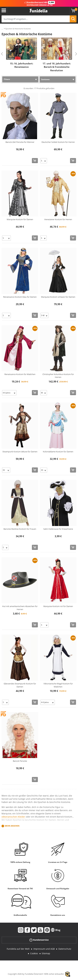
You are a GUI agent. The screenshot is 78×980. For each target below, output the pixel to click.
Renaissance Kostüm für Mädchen (20, 374)
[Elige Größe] (44, 161)
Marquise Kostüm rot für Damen (58, 606)
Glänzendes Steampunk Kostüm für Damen (20, 685)
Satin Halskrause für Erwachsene (58, 529)
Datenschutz (65, 949)
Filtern (7, 79)
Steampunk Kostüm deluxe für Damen (20, 452)
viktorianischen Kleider (13, 817)
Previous (2, 54)
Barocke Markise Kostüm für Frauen (20, 529)
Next (76, 54)
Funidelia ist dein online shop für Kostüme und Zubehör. (39, 11)
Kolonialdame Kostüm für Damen (58, 452)
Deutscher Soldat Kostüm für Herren (58, 142)
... (2, 29)
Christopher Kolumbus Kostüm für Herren (58, 376)
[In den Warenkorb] (35, 161)
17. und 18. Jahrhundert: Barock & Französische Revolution (57, 67)
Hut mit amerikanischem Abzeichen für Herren (20, 608)
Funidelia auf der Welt (18, 949)
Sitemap (46, 953)
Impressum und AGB (44, 949)
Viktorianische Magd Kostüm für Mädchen (58, 685)
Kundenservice (39, 940)
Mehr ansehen (12, 826)
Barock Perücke (20, 761)
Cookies (34, 953)
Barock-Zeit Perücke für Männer (20, 142)
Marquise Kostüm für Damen (20, 219)
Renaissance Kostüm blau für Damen (20, 297)
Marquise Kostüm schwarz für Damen (58, 297)
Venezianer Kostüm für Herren (58, 219)
